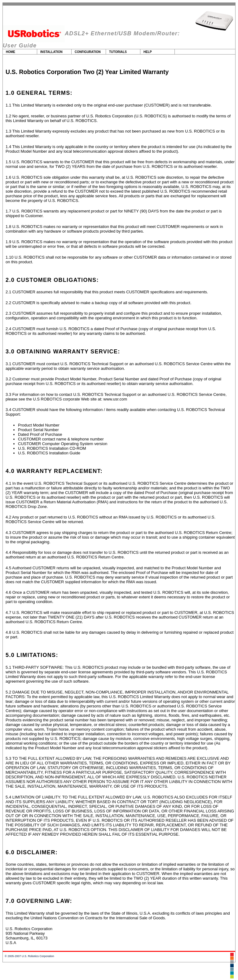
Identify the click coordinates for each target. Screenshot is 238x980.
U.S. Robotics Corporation (38, 956)
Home (11, 52)
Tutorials (118, 52)
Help (148, 52)
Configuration (88, 52)
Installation (51, 52)
